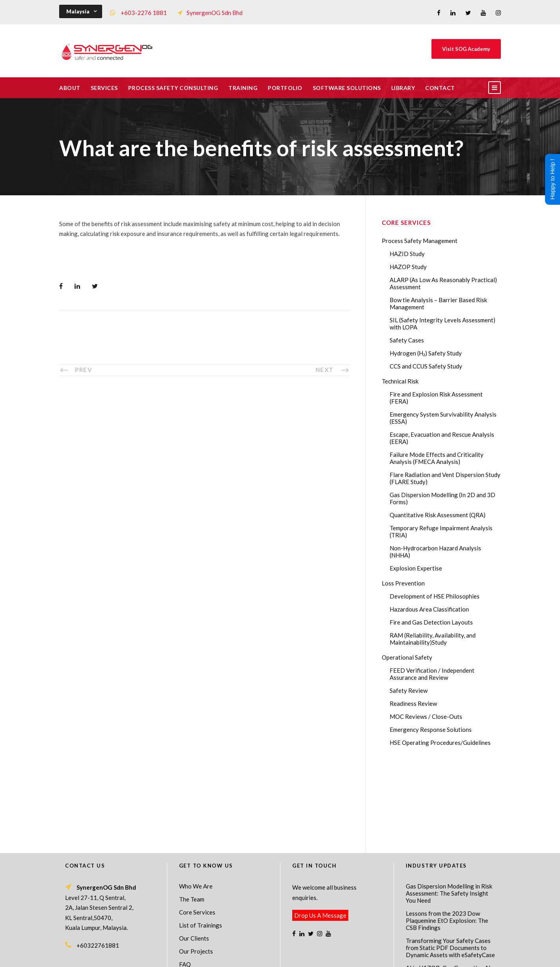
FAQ (185, 879)
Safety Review (409, 690)
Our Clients (194, 853)
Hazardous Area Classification (429, 609)
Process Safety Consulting (173, 88)
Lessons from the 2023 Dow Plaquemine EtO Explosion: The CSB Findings (447, 835)
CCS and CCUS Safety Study (426, 366)
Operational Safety (407, 657)
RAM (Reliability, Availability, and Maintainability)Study (433, 639)
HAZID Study (407, 254)
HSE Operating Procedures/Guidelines (440, 743)
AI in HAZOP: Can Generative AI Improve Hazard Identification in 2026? (448, 890)
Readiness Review (413, 703)
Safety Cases (407, 340)
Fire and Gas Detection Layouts (431, 622)
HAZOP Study (408, 267)
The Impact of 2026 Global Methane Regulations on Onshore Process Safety (450, 917)
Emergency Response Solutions (431, 729)
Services (104, 88)
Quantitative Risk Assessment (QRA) (438, 515)
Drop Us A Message (320, 830)
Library (403, 88)
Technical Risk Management (343, 956)
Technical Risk (400, 381)
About (70, 88)
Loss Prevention (403, 583)
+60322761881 (98, 860)
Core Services (197, 827)
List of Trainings (201, 840)
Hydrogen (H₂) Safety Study (426, 353)
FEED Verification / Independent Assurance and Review (432, 674)
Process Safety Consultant (281, 956)
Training (243, 88)
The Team (192, 814)
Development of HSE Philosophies (435, 596)
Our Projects (196, 866)
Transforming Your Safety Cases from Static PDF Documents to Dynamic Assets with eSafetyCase (450, 862)
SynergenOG (276, 947)
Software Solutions (347, 88)
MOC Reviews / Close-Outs (426, 716)
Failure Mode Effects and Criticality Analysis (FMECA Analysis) (437, 458)
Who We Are (196, 801)
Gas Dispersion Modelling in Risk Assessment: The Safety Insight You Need (449, 808)
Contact (440, 88)
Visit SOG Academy (466, 49)
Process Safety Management (420, 241)
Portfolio (285, 88)
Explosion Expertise (416, 568)
